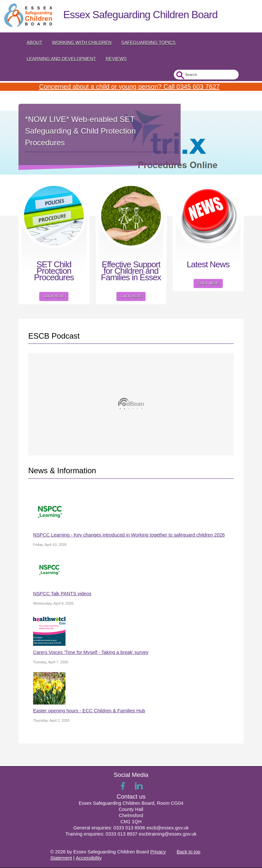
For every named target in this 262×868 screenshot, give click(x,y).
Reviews (116, 59)
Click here (54, 296)
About (34, 42)
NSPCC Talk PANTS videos (62, 594)
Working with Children (82, 42)
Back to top (189, 852)
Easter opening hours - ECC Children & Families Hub (89, 711)
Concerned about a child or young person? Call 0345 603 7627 (129, 87)
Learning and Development (61, 59)
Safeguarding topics (149, 42)
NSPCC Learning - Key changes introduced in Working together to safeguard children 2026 (129, 535)
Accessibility (89, 858)
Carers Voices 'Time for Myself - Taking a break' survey (91, 652)
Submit (179, 75)
